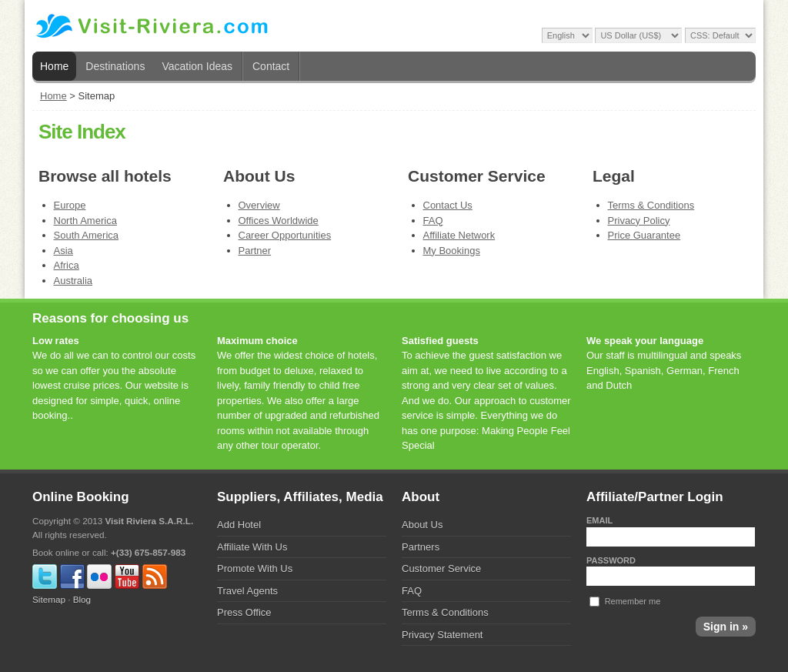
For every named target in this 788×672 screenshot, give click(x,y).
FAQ (433, 221)
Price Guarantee (644, 235)
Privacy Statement (442, 635)
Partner (255, 251)
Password (611, 560)
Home (54, 66)
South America (87, 235)
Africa (67, 265)
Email (599, 520)
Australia (73, 281)
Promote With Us (255, 568)
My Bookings (452, 251)
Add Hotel (239, 525)
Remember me (633, 601)
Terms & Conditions (651, 205)
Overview (259, 205)
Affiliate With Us (252, 547)
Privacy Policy (639, 221)
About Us (422, 525)
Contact (271, 66)
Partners (421, 547)
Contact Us (448, 205)
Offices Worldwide (279, 221)
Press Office (244, 612)
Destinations (115, 66)
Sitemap (49, 599)
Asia (63, 251)
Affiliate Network (459, 235)
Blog (82, 599)
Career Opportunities (285, 235)
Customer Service (441, 568)
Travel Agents (247, 591)
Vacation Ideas (197, 66)
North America (85, 221)
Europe (70, 205)
